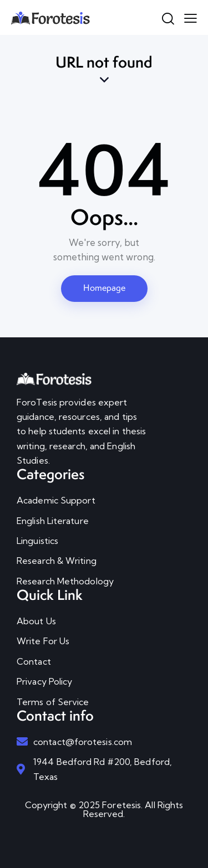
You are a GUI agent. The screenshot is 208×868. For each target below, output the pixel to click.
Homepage (104, 288)
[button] (191, 17)
